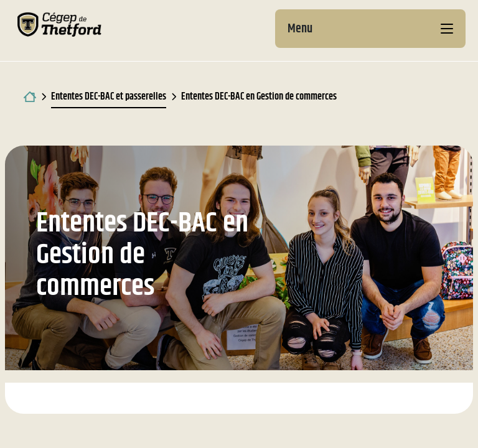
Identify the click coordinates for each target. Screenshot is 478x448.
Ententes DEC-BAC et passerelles (109, 97)
